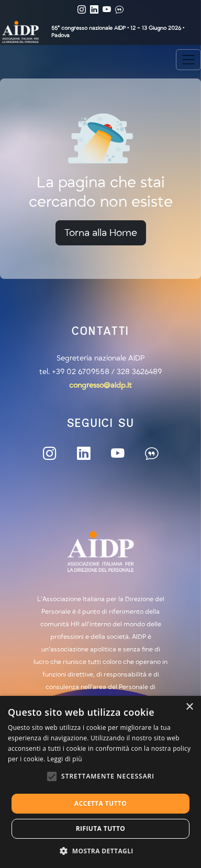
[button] (100, 851)
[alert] (100, 782)
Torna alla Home (101, 233)
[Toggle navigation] (188, 60)
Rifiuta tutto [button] (101, 828)
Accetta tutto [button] (100, 803)
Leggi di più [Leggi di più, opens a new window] (65, 759)
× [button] (189, 707)
